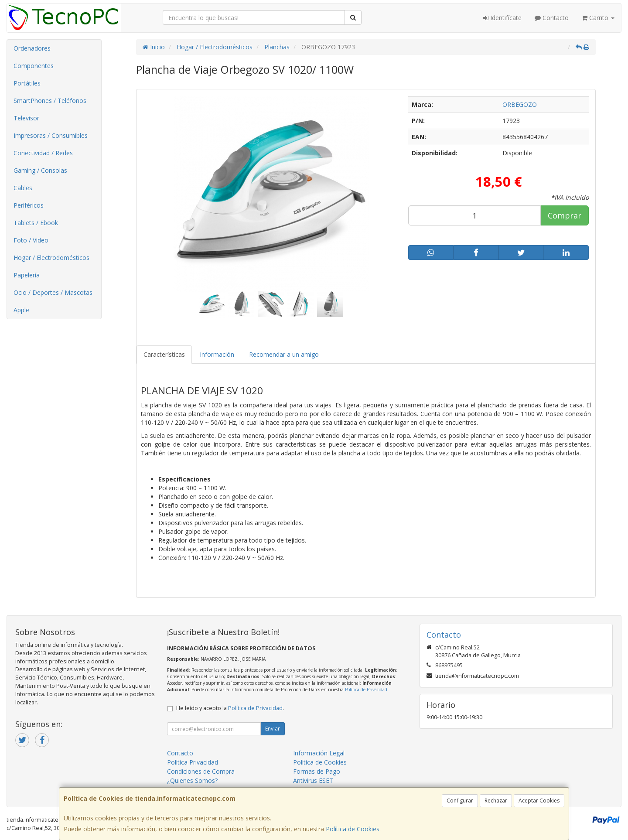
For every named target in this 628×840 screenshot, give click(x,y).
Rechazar (496, 801)
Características (164, 354)
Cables (23, 188)
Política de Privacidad (366, 690)
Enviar (273, 729)
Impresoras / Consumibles (51, 135)
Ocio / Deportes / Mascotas (53, 292)
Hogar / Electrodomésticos (51, 258)
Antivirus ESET (313, 780)
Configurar (460, 801)
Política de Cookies (353, 829)
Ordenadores (32, 48)
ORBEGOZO (520, 104)
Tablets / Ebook (36, 223)
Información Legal (319, 753)
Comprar (565, 215)
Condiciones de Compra (201, 771)
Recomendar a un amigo (284, 354)
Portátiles (27, 83)
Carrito (598, 18)
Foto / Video (31, 240)
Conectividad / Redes (43, 153)
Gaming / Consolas (40, 170)
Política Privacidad (193, 762)
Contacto (552, 18)
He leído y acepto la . (230, 708)
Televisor (26, 118)
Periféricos (29, 205)
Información (217, 354)
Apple (21, 310)
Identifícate (502, 18)
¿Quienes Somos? (192, 780)
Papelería (27, 275)
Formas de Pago (317, 771)
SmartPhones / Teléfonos (50, 101)
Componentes (34, 66)
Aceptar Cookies (539, 801)
